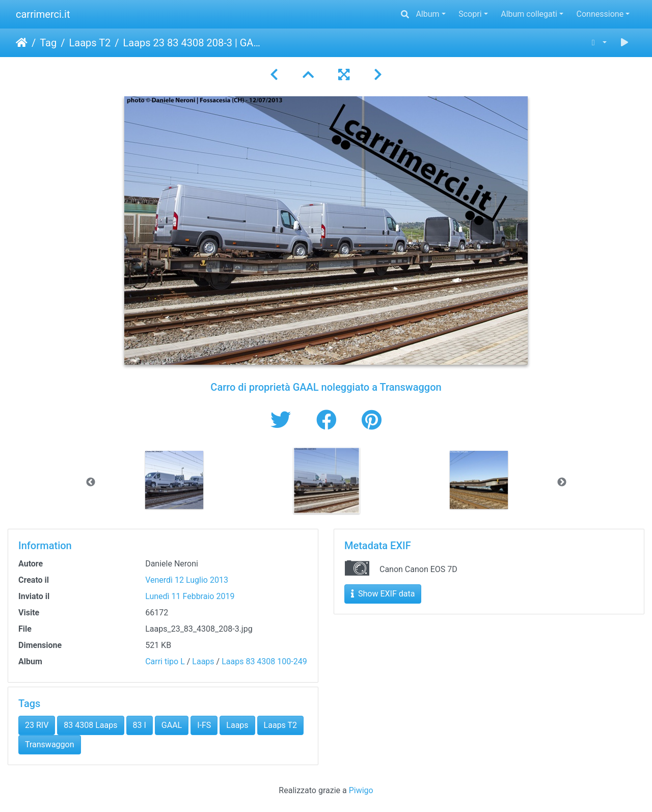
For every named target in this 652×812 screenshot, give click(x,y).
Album (427, 14)
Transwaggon (50, 745)
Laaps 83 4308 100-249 (264, 661)
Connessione (600, 14)
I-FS (204, 725)
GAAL (172, 725)
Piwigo (361, 790)
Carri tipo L (165, 661)
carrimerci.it (43, 14)
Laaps (203, 661)
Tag (48, 43)
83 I (140, 725)
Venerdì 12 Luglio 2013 (187, 580)
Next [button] (562, 482)
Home (22, 43)
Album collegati (529, 14)
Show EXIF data (383, 594)
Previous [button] (91, 482)
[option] (174, 480)
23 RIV (37, 725)
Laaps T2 (90, 43)
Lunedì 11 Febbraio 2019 (190, 596)
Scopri (470, 14)
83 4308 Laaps (90, 725)
